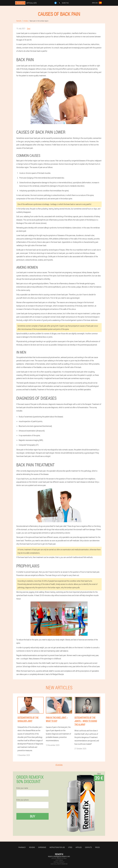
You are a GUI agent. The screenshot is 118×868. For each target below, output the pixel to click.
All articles (59, 765)
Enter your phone (22, 800)
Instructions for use (57, 847)
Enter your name (22, 788)
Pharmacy (22, 847)
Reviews (32, 847)
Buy (32, 816)
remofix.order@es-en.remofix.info (59, 856)
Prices (97, 847)
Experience (42, 847)
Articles (79, 847)
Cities (70, 847)
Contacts (88, 847)
